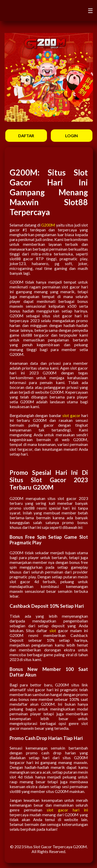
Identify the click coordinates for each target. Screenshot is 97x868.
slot (53, 630)
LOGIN (71, 136)
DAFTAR (26, 136)
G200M (48, 225)
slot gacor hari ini (67, 810)
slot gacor (71, 415)
